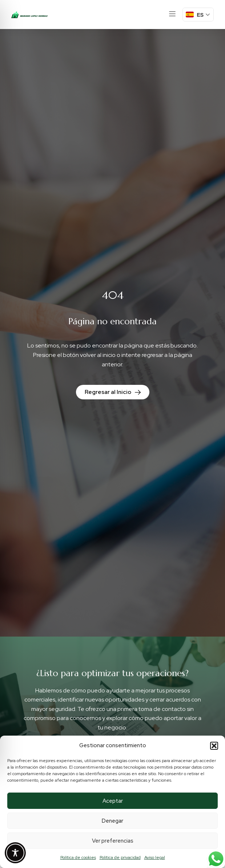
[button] (214, 746)
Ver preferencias (113, 841)
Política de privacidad (120, 857)
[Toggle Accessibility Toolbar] (15, 853)
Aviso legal (155, 857)
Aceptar (113, 801)
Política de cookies (78, 857)
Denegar (112, 821)
